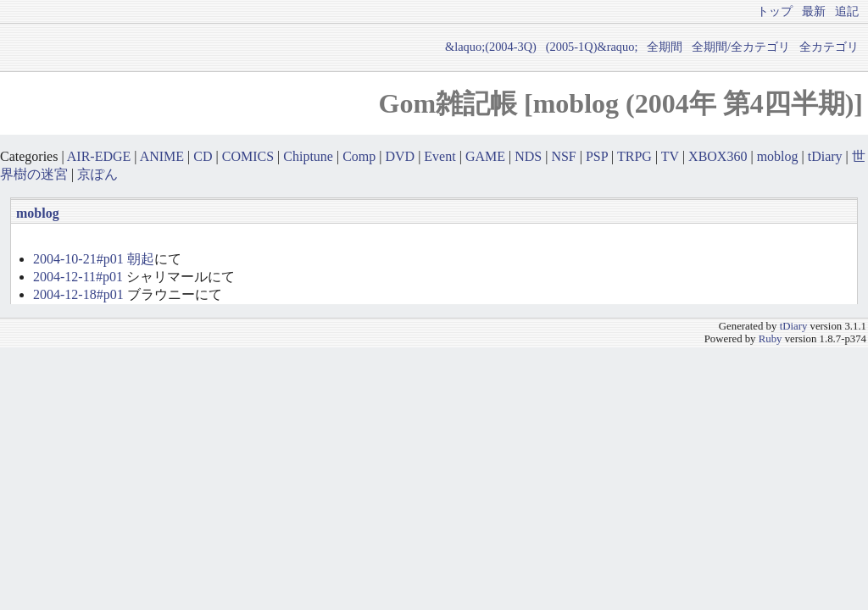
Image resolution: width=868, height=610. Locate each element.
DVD (400, 156)
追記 (847, 11)
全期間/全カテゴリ (741, 47)
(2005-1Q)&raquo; (592, 47)
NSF (563, 156)
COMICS (248, 156)
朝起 (141, 259)
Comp (359, 156)
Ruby (771, 339)
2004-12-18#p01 (78, 294)
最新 (814, 11)
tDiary (825, 156)
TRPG (634, 156)
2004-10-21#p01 (78, 259)
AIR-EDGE (99, 156)
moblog (778, 156)
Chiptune (308, 156)
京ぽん (97, 174)
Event (440, 156)
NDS (528, 156)
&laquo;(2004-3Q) (491, 47)
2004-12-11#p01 (78, 277)
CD (203, 156)
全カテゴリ (829, 47)
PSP (597, 156)
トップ (775, 11)
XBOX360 (718, 156)
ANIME (162, 156)
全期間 (665, 47)
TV (670, 156)
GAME (485, 156)
